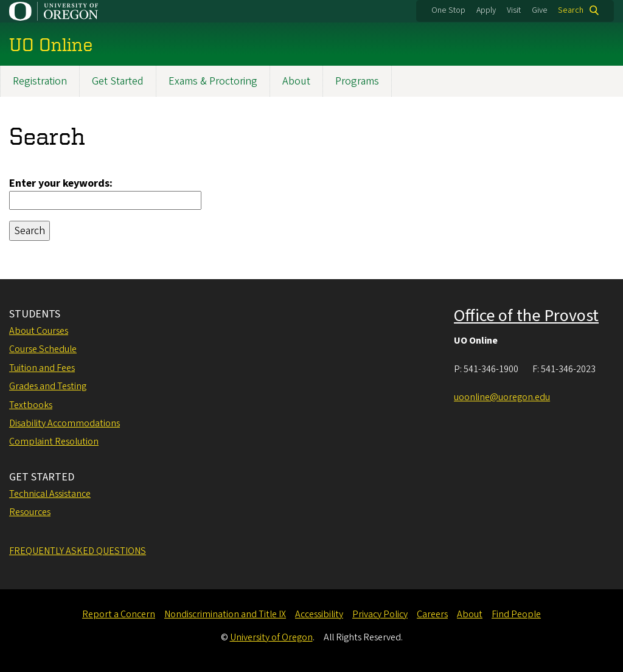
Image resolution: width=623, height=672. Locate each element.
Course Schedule (43, 349)
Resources (30, 512)
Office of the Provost (526, 316)
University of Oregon (271, 637)
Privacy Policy (380, 614)
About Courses (39, 331)
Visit (514, 10)
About (296, 81)
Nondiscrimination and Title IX (225, 614)
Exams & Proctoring (213, 81)
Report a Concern (119, 614)
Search (571, 10)
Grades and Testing (48, 386)
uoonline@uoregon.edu (502, 397)
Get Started (118, 81)
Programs (357, 81)
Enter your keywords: (61, 183)
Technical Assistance (50, 494)
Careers (432, 614)
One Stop (448, 10)
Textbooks (31, 405)
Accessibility (319, 614)
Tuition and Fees (42, 368)
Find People (516, 614)
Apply (486, 10)
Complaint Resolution (54, 442)
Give (540, 10)
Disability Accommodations (64, 423)
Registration (40, 81)
